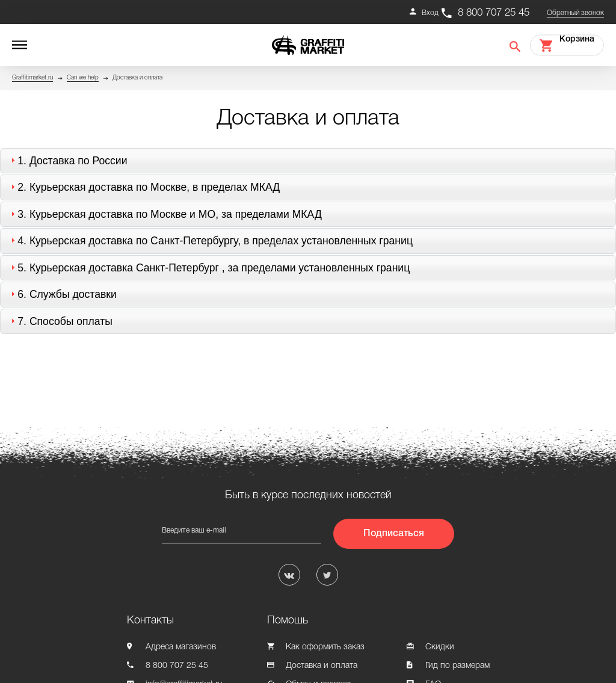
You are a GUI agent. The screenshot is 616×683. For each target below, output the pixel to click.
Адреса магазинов (181, 647)
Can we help (83, 78)
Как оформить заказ (325, 647)
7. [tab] (60, 321)
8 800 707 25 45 (494, 13)
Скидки (440, 647)
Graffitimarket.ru (32, 78)
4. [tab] (210, 241)
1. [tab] (67, 161)
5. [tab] (209, 268)
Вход (430, 13)
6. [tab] (62, 294)
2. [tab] (144, 187)
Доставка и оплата (322, 666)
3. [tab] (165, 214)
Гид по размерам (457, 666)
